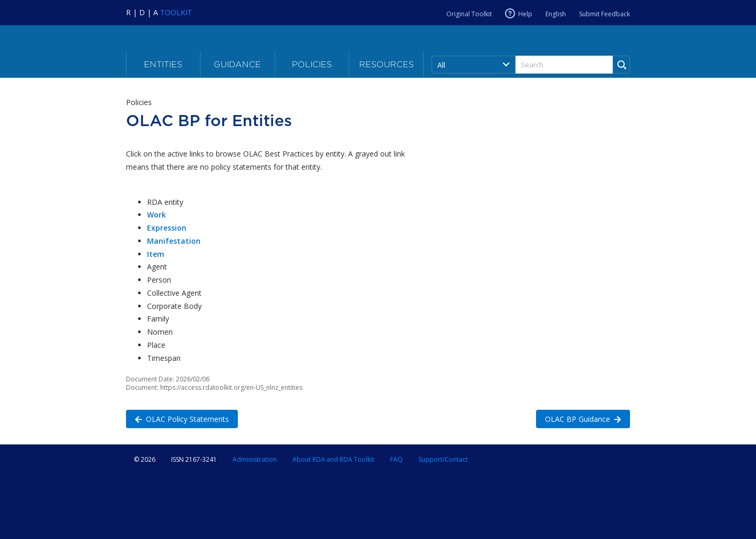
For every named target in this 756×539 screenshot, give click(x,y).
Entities (163, 64)
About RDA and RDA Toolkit (333, 459)
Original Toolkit (469, 14)
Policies (312, 64)
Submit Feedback (605, 14)
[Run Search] (621, 65)
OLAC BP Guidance (579, 418)
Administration (255, 459)
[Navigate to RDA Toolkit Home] (159, 12)
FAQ (396, 459)
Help (525, 14)
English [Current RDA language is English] (556, 14)
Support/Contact (443, 459)
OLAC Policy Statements (177, 418)
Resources (386, 64)
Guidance (237, 64)
